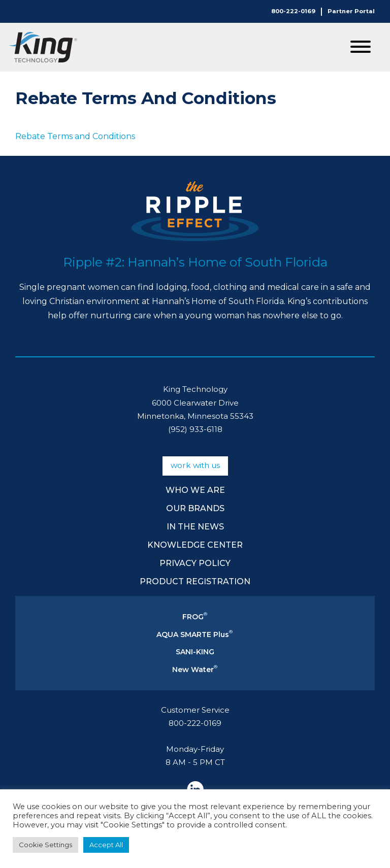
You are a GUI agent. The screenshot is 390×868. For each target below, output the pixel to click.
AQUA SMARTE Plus (194, 635)
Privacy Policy (195, 563)
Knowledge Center (195, 545)
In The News (195, 527)
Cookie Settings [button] (45, 845)
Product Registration (195, 581)
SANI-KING (195, 652)
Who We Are (195, 490)
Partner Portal (351, 11)
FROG (195, 617)
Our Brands (195, 508)
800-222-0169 (293, 11)
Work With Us (195, 465)
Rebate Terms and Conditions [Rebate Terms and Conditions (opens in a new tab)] (75, 136)
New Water (195, 670)
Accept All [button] (106, 845)
